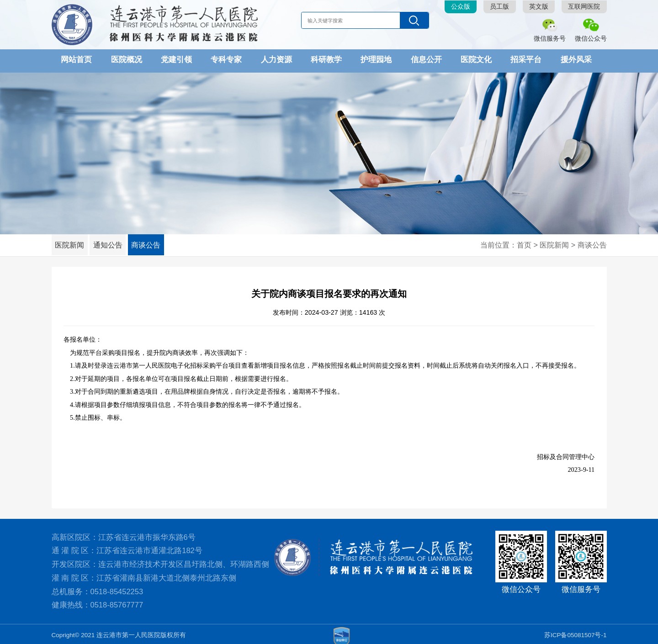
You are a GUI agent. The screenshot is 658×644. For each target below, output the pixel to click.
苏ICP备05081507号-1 (576, 632)
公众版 (461, 7)
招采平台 (526, 59)
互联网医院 (584, 7)
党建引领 (176, 59)
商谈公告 (159, 242)
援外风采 (576, 59)
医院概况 (127, 59)
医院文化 (476, 59)
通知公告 (116, 242)
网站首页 (76, 59)
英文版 (539, 7)
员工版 (499, 7)
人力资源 (276, 59)
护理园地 (376, 59)
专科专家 (226, 59)
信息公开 (426, 59)
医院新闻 (72, 242)
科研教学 (326, 59)
